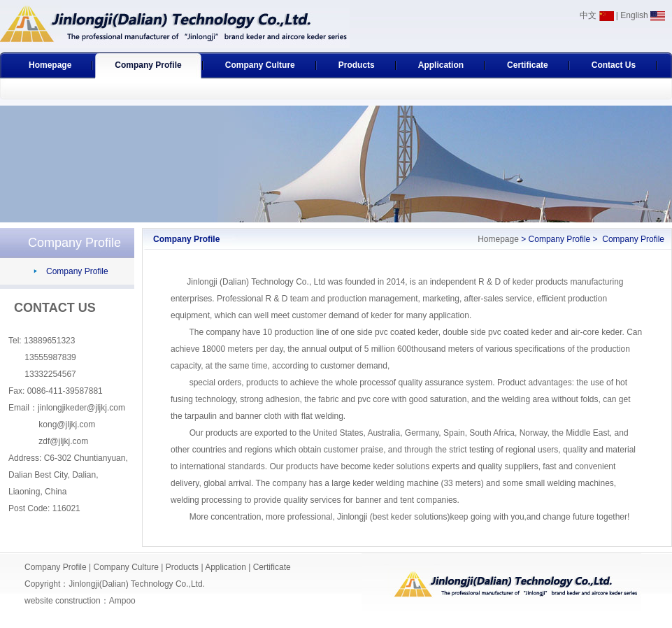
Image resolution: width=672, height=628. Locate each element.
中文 (596, 15)
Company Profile (148, 65)
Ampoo (122, 601)
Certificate (528, 65)
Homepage (50, 65)
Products (357, 65)
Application (441, 65)
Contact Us (614, 65)
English (643, 15)
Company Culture (260, 65)
